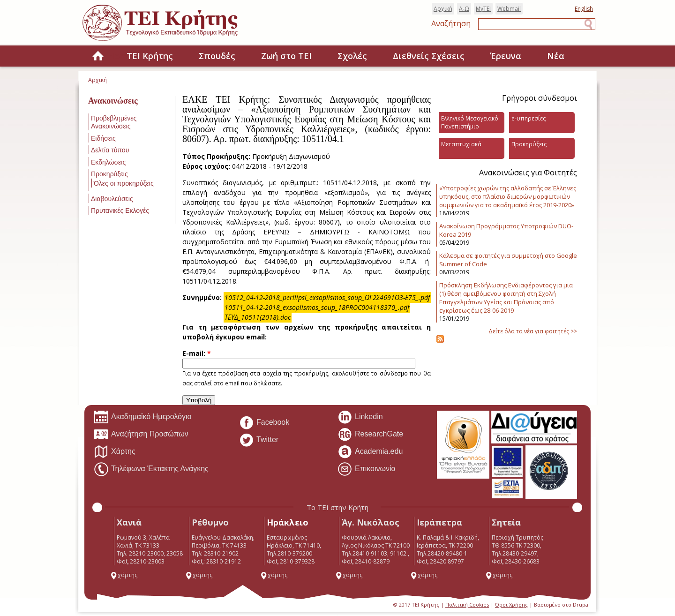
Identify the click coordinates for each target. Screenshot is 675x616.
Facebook (264, 423)
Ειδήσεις (103, 138)
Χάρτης (115, 452)
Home (98, 56)
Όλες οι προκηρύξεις (124, 183)
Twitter (259, 440)
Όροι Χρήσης (511, 605)
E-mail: (197, 353)
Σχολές (352, 56)
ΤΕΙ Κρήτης (150, 56)
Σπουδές (217, 56)
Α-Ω (464, 9)
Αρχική (443, 9)
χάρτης (124, 575)
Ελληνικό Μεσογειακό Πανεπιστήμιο (470, 122)
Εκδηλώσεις (108, 162)
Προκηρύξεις (109, 174)
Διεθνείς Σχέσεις (429, 56)
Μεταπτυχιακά (461, 144)
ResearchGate (370, 435)
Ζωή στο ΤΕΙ (286, 56)
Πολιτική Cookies (467, 605)
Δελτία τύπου (110, 150)
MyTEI (483, 9)
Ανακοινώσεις (113, 101)
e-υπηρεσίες (529, 118)
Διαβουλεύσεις (112, 199)
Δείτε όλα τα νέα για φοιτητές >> (533, 331)
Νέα (556, 56)
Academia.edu (370, 452)
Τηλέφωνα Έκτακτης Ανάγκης (151, 469)
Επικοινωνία (367, 469)
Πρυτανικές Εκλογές (120, 210)
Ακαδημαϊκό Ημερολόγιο (142, 417)
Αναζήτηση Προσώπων (141, 435)
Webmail (509, 9)
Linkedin (360, 417)
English (584, 9)
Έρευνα (506, 56)
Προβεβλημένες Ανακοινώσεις (114, 122)
